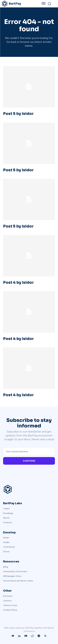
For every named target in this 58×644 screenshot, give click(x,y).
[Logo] (19, 4)
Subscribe (29, 461)
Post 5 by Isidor (18, 114)
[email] (29, 451)
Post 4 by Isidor (18, 283)
